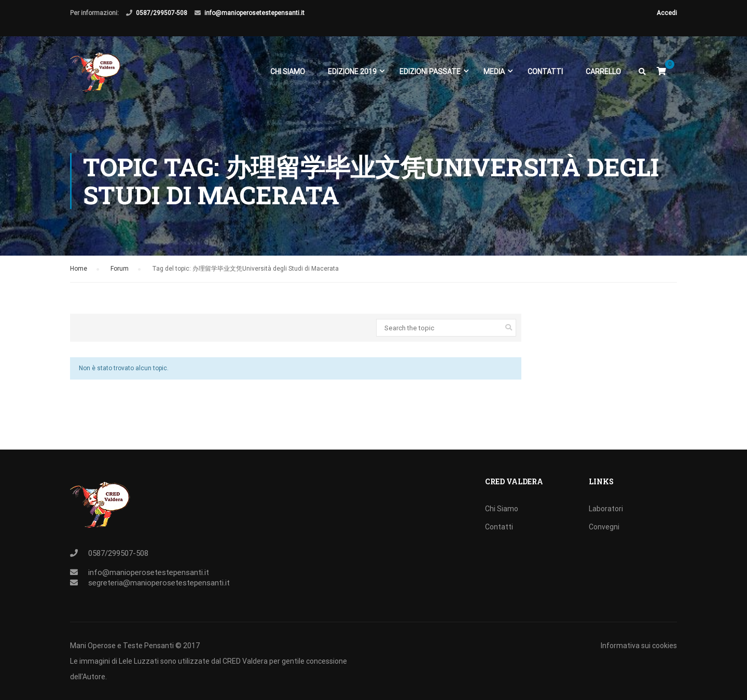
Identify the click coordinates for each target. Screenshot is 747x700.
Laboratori (606, 509)
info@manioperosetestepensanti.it (254, 13)
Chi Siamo (288, 72)
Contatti (545, 72)
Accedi (667, 13)
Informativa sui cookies (639, 646)
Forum (120, 269)
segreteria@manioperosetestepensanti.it (159, 583)
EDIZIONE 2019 (352, 72)
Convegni (604, 527)
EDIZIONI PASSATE (430, 72)
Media (494, 72)
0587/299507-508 (162, 13)
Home (79, 269)
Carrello (603, 72)
